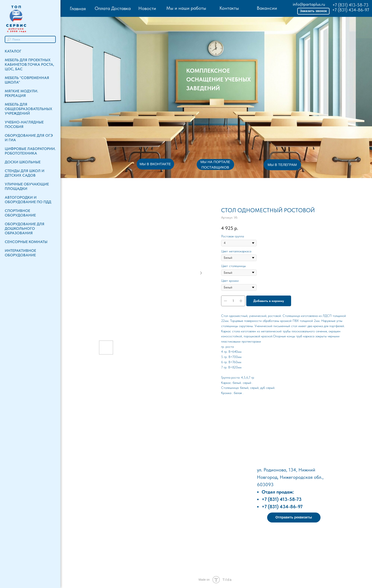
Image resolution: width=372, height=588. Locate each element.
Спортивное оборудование (20, 213)
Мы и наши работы (186, 8)
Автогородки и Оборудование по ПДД (28, 200)
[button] (313, 11)
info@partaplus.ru (309, 4)
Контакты (229, 8)
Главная (78, 9)
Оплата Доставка (113, 8)
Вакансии (267, 8)
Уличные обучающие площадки (27, 186)
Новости (147, 8)
